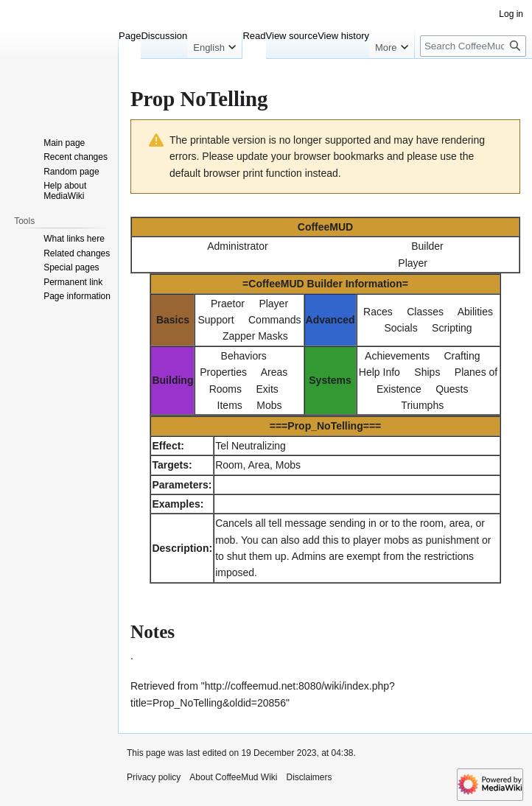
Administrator (237, 246)
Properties (223, 372)
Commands (275, 320)
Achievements (397, 356)
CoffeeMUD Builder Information (325, 284)
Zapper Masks (255, 336)
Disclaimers (309, 777)
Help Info (379, 372)
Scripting (452, 328)
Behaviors (244, 356)
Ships (427, 372)
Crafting (462, 356)
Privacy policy (154, 777)
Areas (274, 372)
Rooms (225, 389)
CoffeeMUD (325, 227)
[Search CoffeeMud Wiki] (473, 46)
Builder (427, 246)
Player (413, 263)
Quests (452, 389)
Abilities (475, 312)
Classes (425, 312)
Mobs (269, 405)
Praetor (228, 304)
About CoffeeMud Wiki (233, 777)
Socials (401, 328)
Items (230, 405)
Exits (267, 389)
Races (378, 312)
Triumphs (422, 405)
